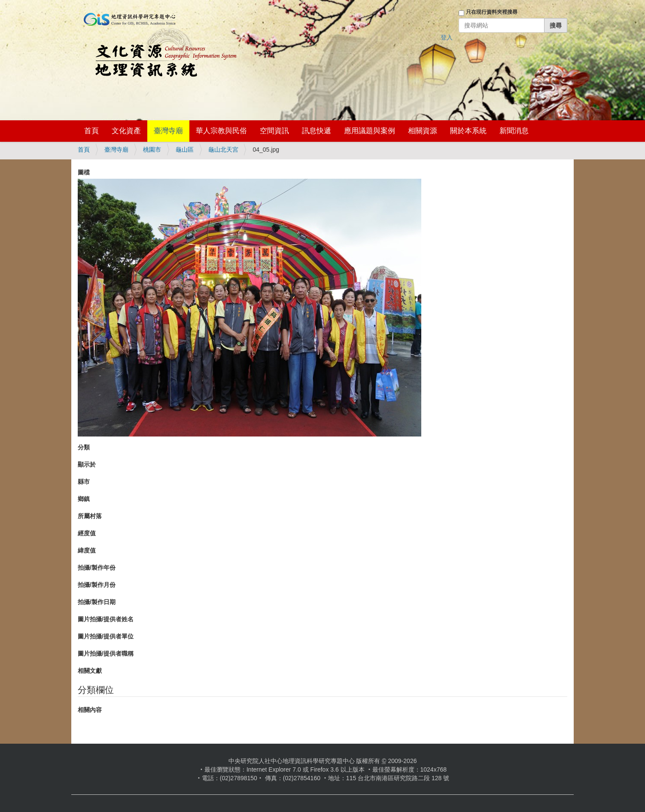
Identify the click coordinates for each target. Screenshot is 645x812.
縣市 (84, 482)
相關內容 (90, 710)
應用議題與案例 (370, 131)
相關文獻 (90, 671)
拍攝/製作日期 (97, 602)
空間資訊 (274, 131)
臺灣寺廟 (168, 131)
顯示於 (87, 464)
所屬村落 (90, 516)
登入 (447, 37)
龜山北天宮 (223, 150)
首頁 (91, 131)
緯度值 (87, 550)
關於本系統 (468, 131)
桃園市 (152, 150)
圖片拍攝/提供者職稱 (106, 653)
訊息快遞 (316, 131)
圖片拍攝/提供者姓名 (106, 619)
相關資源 (423, 131)
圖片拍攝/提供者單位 (106, 636)
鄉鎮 (84, 499)
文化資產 (126, 131)
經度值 (87, 533)
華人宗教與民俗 (221, 131)
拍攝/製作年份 (97, 568)
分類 (84, 447)
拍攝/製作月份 (97, 585)
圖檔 (84, 172)
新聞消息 (514, 131)
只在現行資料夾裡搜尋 (492, 12)
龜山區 (185, 150)
